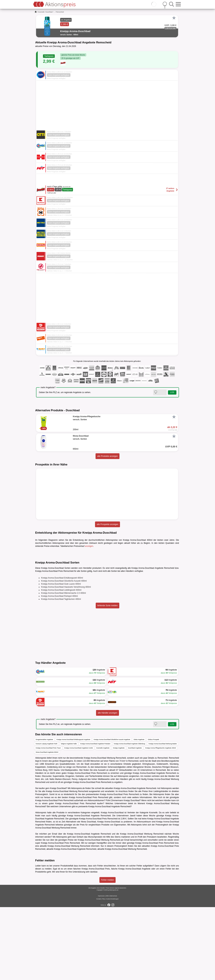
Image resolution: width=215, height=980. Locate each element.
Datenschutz (113, 969)
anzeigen (89, 546)
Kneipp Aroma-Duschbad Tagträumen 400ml (61, 672)
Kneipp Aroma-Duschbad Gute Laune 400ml (61, 657)
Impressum (101, 969)
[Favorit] (174, 18)
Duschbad (49, 12)
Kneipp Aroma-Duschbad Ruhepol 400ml (59, 669)
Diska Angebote (139, 812)
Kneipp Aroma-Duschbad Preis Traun (48, 821)
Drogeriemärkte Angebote (44, 812)
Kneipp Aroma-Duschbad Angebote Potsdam (95, 816)
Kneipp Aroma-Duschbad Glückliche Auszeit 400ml (64, 654)
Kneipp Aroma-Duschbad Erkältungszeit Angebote (73, 812)
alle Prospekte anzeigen (107, 524)
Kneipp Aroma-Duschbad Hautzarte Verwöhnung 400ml (66, 660)
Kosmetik (41, 12)
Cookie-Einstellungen (112, 972)
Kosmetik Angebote (103, 821)
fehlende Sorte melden (108, 678)
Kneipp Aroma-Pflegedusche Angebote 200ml (161, 821)
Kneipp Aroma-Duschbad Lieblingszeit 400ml (61, 663)
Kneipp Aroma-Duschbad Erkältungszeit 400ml (62, 651)
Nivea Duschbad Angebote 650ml (47, 825)
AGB (107, 969)
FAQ (103, 972)
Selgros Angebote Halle (69, 816)
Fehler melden (108, 953)
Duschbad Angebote (135, 821)
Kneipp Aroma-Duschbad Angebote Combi (79, 821)
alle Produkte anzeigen (107, 456)
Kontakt (99, 972)
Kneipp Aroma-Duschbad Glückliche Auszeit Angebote (112, 812)
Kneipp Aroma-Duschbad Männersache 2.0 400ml (64, 666)
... (54, 12)
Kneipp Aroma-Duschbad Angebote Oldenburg (129, 816)
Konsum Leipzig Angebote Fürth (47, 816)
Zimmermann (117, 873)
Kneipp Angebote (119, 821)
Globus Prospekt (153, 812)
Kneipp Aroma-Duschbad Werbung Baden (163, 816)
